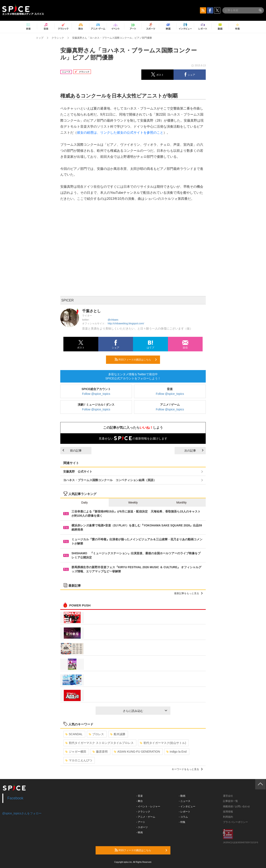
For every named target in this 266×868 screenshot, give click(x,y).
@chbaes (113, 320)
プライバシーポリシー (235, 822)
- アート (141, 822)
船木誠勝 (118, 734)
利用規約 (228, 817)
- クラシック (143, 812)
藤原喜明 (100, 752)
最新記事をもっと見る (188, 593)
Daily (84, 503)
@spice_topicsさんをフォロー (22, 813)
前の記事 (72, 451)
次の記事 (194, 451)
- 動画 (182, 796)
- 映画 (140, 832)
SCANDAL (74, 734)
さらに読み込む (145, 711)
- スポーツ (142, 827)
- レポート (185, 812)
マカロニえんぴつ (79, 760)
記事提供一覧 (230, 801)
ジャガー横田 (76, 752)
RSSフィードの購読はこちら (136, 359)
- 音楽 (140, 796)
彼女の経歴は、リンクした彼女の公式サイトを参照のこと (120, 133)
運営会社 (228, 796)
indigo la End (176, 752)
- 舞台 (140, 801)
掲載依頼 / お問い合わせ (236, 806)
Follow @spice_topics (96, 394)
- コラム (183, 817)
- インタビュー (187, 806)
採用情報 (228, 812)
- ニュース (185, 801)
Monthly (182, 503)
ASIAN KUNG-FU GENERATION (137, 752)
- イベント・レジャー (148, 806)
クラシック (58, 38)
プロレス (96, 734)
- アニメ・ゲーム (146, 817)
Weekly (133, 503)
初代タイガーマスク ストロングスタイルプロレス (99, 743)
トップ (40, 38)
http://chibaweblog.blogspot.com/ (126, 323)
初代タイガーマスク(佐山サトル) (163, 743)
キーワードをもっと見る (187, 769)
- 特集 (182, 822)
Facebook (15, 798)
